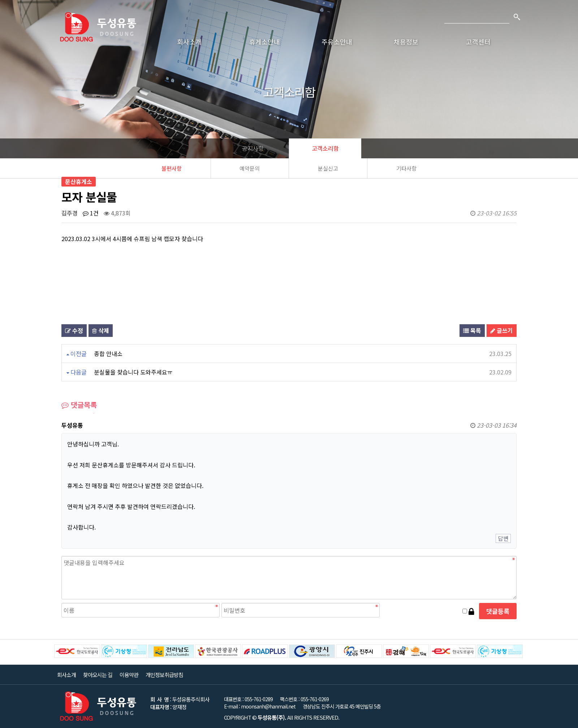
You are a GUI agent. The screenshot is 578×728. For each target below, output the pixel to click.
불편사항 (172, 168)
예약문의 (250, 168)
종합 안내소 (108, 354)
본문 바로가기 (0, 0)
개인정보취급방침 (164, 675)
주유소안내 (337, 42)
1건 (91, 213)
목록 (472, 330)
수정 (74, 330)
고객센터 (478, 42)
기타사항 (406, 168)
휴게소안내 (265, 42)
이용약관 (129, 675)
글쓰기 (502, 330)
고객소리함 (325, 148)
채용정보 (406, 42)
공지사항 (253, 148)
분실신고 (328, 168)
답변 (503, 538)
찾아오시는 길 (98, 675)
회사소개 (189, 42)
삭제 (101, 330)
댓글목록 (79, 405)
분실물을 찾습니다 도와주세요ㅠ (133, 372)
